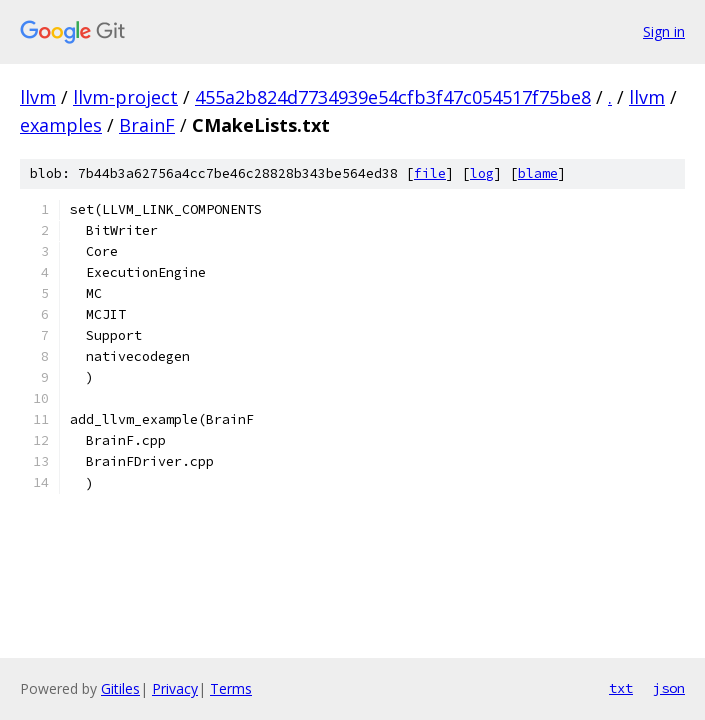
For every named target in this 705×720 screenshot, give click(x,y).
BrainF (147, 125)
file (430, 173)
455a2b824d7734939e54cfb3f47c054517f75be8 (393, 97)
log (482, 173)
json (669, 688)
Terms (231, 688)
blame (538, 173)
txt (621, 688)
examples (61, 125)
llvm (38, 97)
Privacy (175, 688)
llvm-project (125, 97)
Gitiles (120, 688)
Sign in (664, 31)
